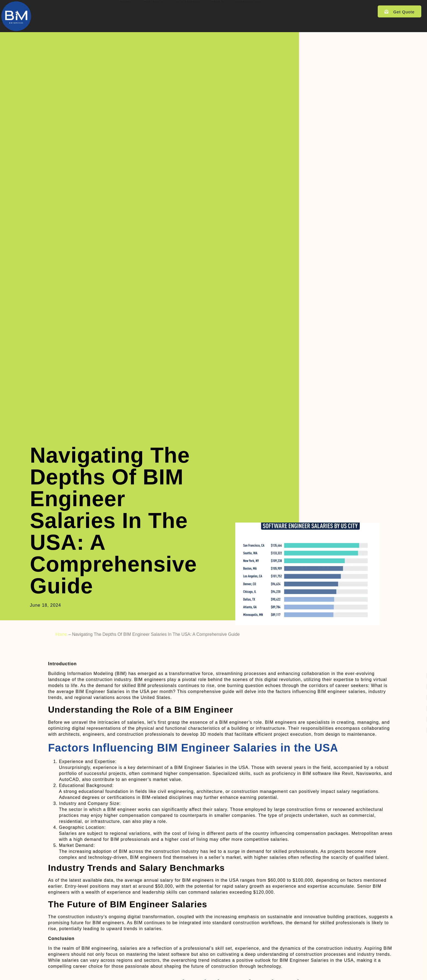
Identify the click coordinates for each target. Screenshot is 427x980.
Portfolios (189, 10)
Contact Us (248, 10)
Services (155, 11)
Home (126, 10)
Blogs (218, 10)
